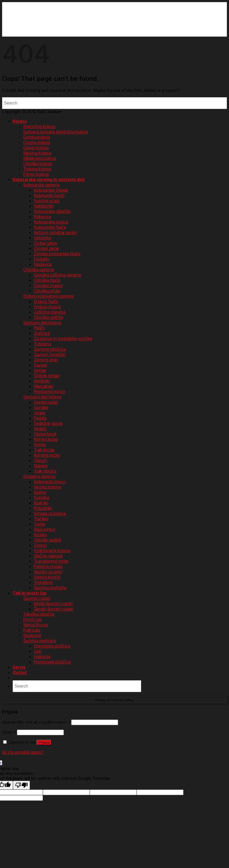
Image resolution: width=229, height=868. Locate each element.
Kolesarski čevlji (49, 195)
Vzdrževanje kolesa (52, 550)
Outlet (20, 672)
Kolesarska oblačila (52, 211)
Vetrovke (42, 238)
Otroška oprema (39, 270)
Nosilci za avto (48, 572)
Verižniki (42, 381)
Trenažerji (43, 582)
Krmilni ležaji (46, 439)
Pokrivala (32, 630)
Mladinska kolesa (40, 158)
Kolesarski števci (50, 482)
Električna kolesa (39, 126)
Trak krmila (44, 450)
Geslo (9, 732)
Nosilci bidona (48, 487)
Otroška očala (47, 291)
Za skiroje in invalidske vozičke (63, 338)
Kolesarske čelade (51, 190)
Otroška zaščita (48, 317)
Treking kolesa (37, 169)
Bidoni (40, 492)
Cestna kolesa (37, 142)
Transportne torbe (51, 561)
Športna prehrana (50, 588)
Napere (41, 466)
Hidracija (42, 656)
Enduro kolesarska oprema (48, 296)
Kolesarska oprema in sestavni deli (49, 179)
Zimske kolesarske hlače (57, 254)
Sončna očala (47, 201)
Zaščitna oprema (50, 312)
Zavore (41, 365)
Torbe (40, 524)
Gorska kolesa (37, 137)
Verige (40, 370)
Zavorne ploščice (50, 349)
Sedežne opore (48, 423)
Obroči (40, 460)
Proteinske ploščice (52, 662)
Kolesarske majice (51, 222)
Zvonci (40, 545)
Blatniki (41, 503)
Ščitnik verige (47, 376)
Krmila (40, 444)
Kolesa (20, 121)
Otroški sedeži (48, 540)
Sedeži (40, 429)
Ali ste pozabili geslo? (23, 752)
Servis (19, 667)
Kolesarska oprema (41, 185)
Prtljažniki (43, 508)
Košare (40, 535)
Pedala (40, 418)
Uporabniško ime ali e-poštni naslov (36, 722)
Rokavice (42, 217)
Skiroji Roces (36, 625)
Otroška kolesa (38, 164)
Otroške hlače (47, 280)
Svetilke (42, 497)
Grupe (40, 413)
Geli (38, 651)
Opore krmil (45, 434)
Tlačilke (41, 519)
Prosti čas (33, 619)
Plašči (39, 328)
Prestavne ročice (50, 391)
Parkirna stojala (48, 566)
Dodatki (41, 259)
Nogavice (43, 264)
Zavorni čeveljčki (50, 354)
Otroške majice (48, 285)
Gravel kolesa (36, 148)
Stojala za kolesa (50, 513)
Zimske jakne (46, 248)
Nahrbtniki (44, 206)
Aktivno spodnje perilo (55, 232)
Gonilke (41, 407)
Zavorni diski (46, 360)
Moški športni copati (53, 603)
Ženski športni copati (54, 609)
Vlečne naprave (48, 556)
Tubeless (43, 344)
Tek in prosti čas (30, 593)
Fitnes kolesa (36, 174)
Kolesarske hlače (50, 227)
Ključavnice (45, 529)
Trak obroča (45, 471)
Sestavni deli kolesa (42, 323)
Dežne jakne (46, 243)
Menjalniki (44, 386)
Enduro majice (47, 307)
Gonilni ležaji (46, 402)
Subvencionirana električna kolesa (56, 132)
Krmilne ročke (47, 455)
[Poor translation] (21, 785)
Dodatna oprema (39, 476)
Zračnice (42, 333)
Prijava (44, 743)
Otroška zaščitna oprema (57, 275)
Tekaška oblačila (39, 614)
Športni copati (37, 598)
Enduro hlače (46, 301)
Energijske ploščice (52, 646)
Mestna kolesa (37, 153)
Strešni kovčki (47, 577)
